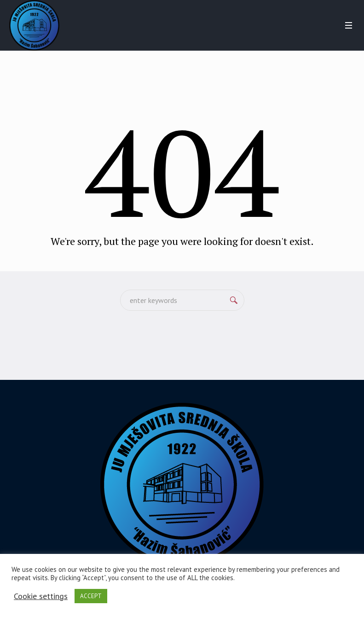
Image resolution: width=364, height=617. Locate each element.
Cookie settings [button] (41, 596)
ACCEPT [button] (91, 596)
